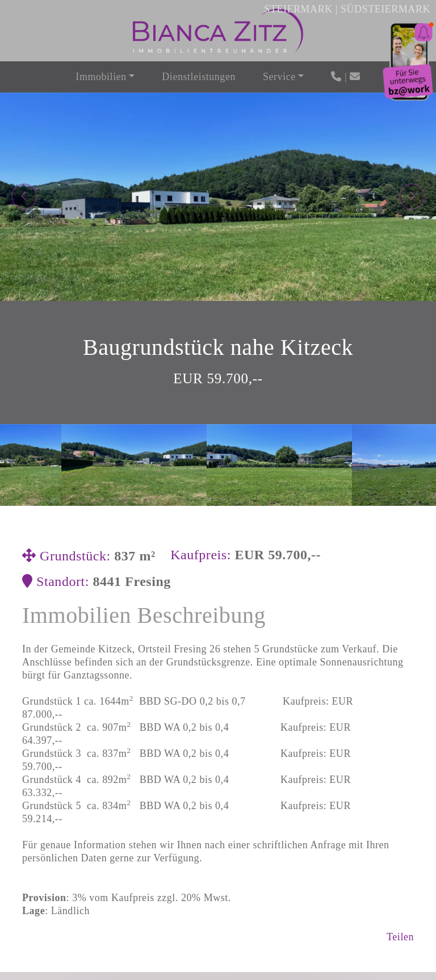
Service (279, 77)
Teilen (400, 774)
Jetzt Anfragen (218, 942)
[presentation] (24, 115)
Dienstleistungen (199, 77)
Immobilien (101, 77)
